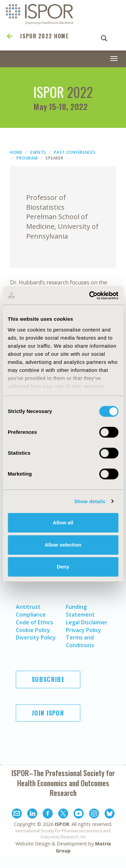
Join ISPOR (48, 713)
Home (16, 152)
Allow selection (63, 545)
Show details (90, 501)
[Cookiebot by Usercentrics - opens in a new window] (90, 296)
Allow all (63, 523)
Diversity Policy (36, 637)
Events (38, 152)
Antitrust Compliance (31, 611)
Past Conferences (75, 152)
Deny (63, 567)
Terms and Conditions (80, 641)
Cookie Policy (33, 630)
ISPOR (62, 824)
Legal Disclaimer (87, 622)
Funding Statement (80, 611)
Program (27, 158)
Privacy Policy (83, 630)
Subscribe (48, 679)
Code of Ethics (34, 622)
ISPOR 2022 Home (45, 36)
